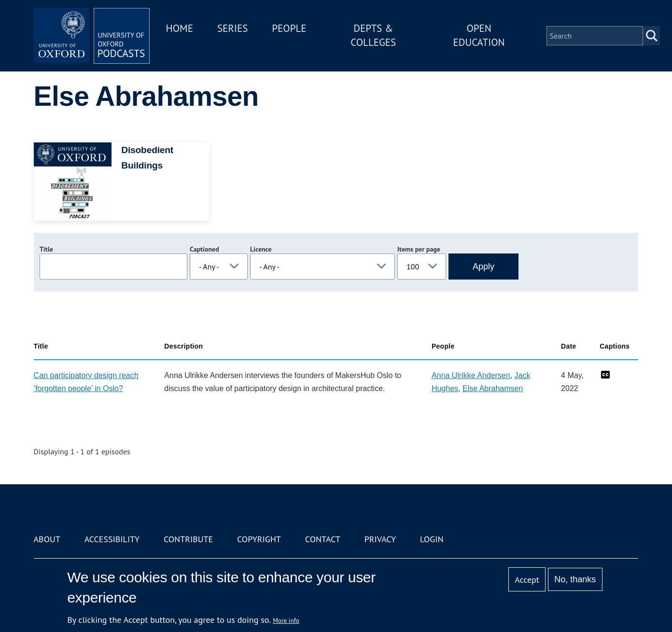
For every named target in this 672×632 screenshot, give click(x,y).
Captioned (204, 249)
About (47, 539)
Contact (323, 539)
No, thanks (575, 579)
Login (432, 539)
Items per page (419, 249)
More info (286, 620)
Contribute (188, 539)
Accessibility (112, 539)
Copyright (259, 539)
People (289, 28)
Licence (261, 249)
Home (180, 28)
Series (232, 28)
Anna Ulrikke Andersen (471, 375)
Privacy (380, 539)
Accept (527, 580)
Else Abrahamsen (493, 388)
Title (46, 249)
